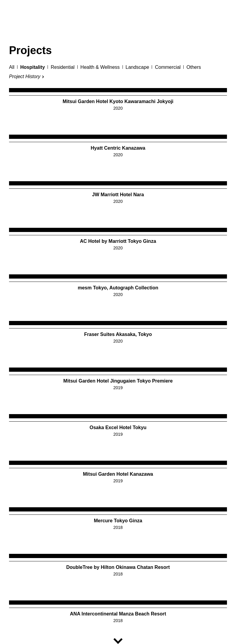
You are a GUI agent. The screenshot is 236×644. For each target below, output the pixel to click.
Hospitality (33, 67)
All (12, 67)
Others (194, 67)
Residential (62, 67)
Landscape (137, 67)
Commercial (168, 67)
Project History (25, 77)
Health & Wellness (100, 67)
